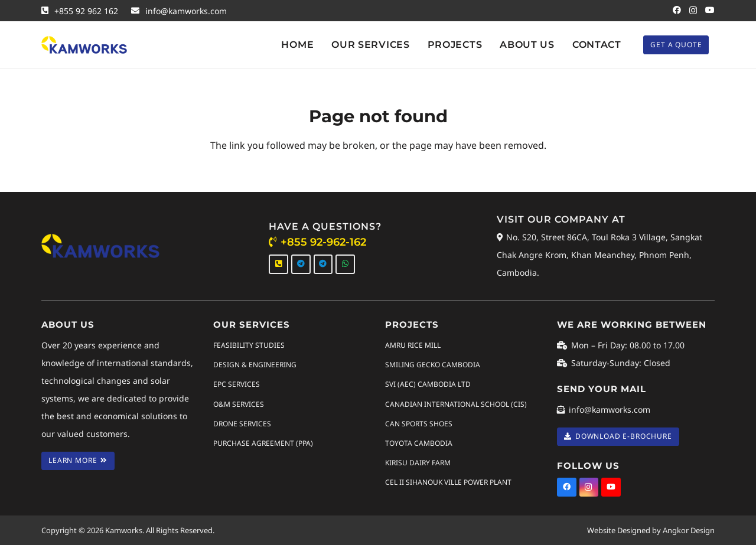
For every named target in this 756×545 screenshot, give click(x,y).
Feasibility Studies (249, 345)
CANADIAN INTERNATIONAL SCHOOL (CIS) (456, 404)
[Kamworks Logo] (84, 45)
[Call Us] (278, 264)
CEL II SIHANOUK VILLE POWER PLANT (448, 482)
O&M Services (239, 404)
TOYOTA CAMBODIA (419, 443)
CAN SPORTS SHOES (419, 423)
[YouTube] (710, 10)
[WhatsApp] (345, 264)
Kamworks (124, 530)
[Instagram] (693, 10)
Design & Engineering (255, 365)
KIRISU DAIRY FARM (418, 463)
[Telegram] (301, 264)
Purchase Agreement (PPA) (263, 443)
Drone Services (242, 423)
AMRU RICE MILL (413, 345)
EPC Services (237, 384)
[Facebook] (677, 10)
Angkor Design (689, 530)
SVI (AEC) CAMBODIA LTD (428, 384)
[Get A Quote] (676, 45)
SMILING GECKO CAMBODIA (433, 365)
